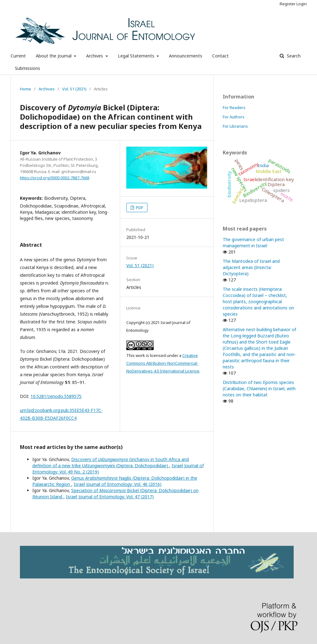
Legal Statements (137, 56)
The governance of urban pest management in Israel (253, 242)
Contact (220, 56)
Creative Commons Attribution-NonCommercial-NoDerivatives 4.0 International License (163, 363)
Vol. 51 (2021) (74, 89)
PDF (139, 208)
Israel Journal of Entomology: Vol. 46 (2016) (118, 484)
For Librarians (235, 126)
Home (26, 89)
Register (288, 4)
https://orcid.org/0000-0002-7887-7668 (55, 178)
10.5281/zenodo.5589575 (56, 396)
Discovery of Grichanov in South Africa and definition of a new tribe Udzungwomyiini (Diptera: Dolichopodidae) (111, 462)
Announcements (186, 56)
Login (302, 4)
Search (293, 56)
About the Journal (54, 56)
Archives (95, 56)
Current (18, 56)
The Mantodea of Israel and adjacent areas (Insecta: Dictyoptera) (251, 267)
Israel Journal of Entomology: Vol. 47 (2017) (110, 497)
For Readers (234, 107)
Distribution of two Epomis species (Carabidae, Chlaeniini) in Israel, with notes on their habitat (259, 388)
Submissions (28, 68)
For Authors (234, 117)
